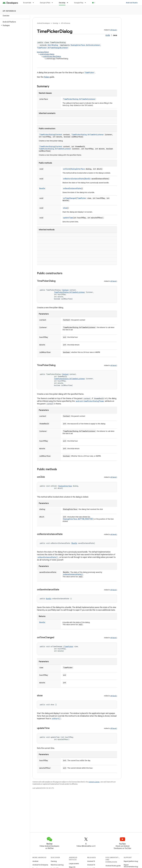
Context (59, 135)
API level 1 (114, 30)
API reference (9, 11)
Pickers (47, 77)
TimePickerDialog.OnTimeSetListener (79, 99)
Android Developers (43, 23)
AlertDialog (53, 45)
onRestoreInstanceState (73, 179)
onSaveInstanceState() (48, 557)
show (65, 208)
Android (35, 861)
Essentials (27, 3)
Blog (96, 3)
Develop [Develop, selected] (62, 3)
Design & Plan (45, 3)
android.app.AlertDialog (52, 56)
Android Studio (132, 3)
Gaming (54, 861)
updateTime (68, 218)
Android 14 (91, 865)
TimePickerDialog (47, 135)
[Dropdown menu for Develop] (68, 3)
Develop (55, 23)
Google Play (79, 3)
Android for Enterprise (40, 865)
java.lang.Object (43, 52)
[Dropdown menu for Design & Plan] (53, 3)
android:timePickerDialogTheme (90, 401)
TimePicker (89, 73)
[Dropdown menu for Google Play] (86, 3)
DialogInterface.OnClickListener (85, 45)
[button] (14, 25)
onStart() (56, 719)
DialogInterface (78, 169)
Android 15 (91, 861)
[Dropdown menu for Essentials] (34, 3)
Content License (94, 782)
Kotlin (108, 35)
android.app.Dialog (47, 54)
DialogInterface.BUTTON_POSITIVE (78, 519)
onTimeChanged (70, 198)
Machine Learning (57, 865)
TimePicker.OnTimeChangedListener (53, 48)
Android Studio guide (113, 866)
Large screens (74, 863)
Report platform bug (131, 861)
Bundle (88, 179)
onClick (66, 169)
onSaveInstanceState (72, 188)
